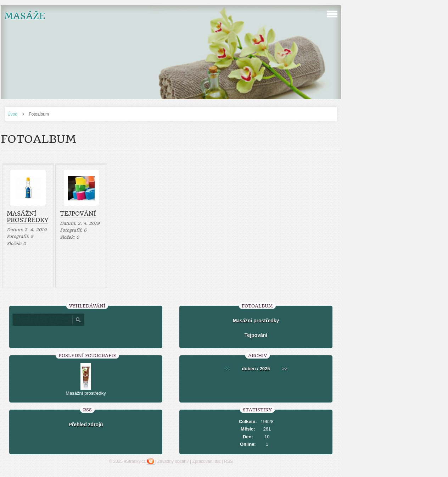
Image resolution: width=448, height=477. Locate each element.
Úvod (12, 114)
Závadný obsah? (173, 461)
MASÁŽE (25, 16)
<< (227, 369)
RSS (228, 461)
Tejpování (78, 213)
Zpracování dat (206, 461)
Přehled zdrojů (86, 425)
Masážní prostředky (27, 217)
